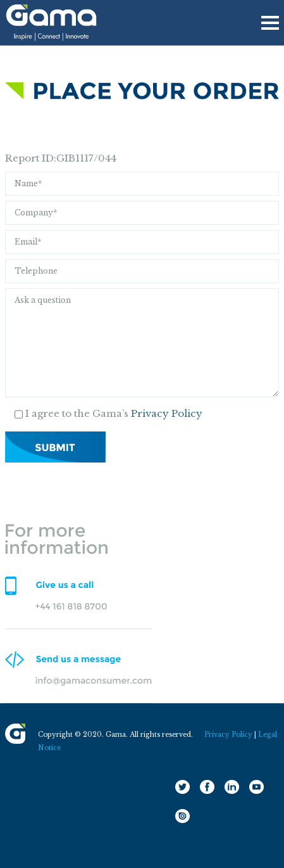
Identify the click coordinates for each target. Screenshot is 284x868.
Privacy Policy (167, 413)
